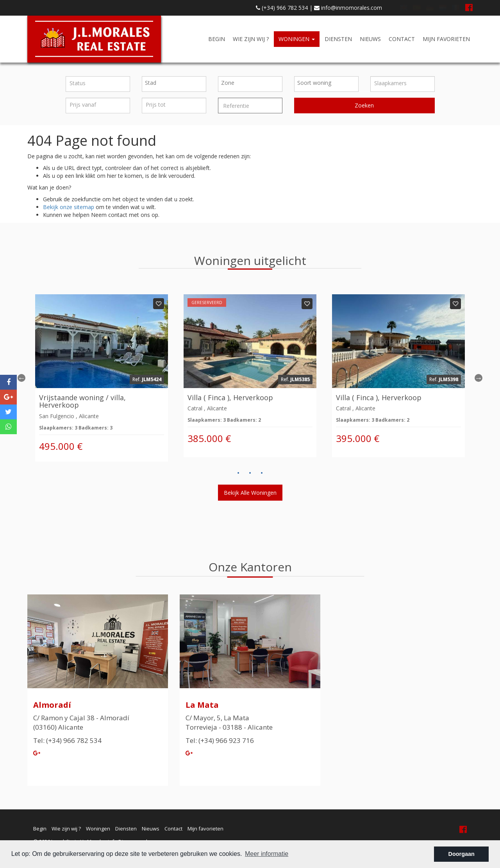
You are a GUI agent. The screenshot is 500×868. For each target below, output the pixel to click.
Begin (217, 39)
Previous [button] (21, 378)
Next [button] (479, 378)
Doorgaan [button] (462, 854)
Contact (402, 39)
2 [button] (250, 473)
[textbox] (176, 83)
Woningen (297, 39)
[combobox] (174, 84)
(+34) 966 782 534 (282, 8)
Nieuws (370, 39)
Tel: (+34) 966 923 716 (220, 740)
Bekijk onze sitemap (69, 207)
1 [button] (238, 473)
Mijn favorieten (446, 39)
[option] (102, 378)
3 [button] (262, 473)
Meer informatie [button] (267, 854)
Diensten (338, 39)
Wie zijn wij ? (251, 39)
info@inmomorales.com (348, 8)
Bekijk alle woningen (250, 493)
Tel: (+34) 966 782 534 (67, 740)
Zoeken (364, 105)
